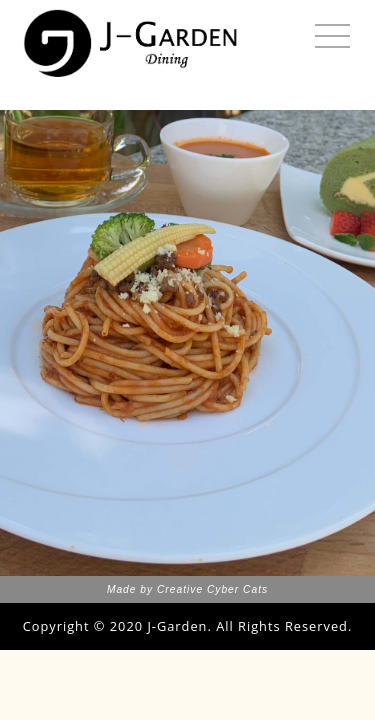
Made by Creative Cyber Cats (187, 589)
